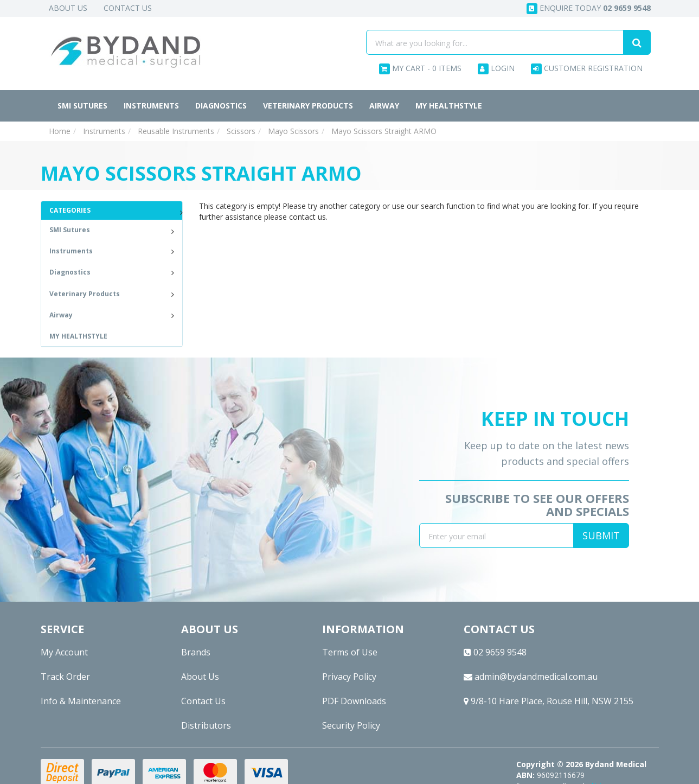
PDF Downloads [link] (354, 701)
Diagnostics (221, 106)
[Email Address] (496, 536)
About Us (68, 8)
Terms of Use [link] (350, 652)
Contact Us (128, 8)
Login (496, 69)
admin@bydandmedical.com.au (531, 677)
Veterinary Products (308, 106)
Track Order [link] (65, 677)
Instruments (151, 106)
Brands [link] (196, 652)
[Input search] (495, 42)
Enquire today (589, 8)
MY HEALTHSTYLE (449, 106)
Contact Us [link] (203, 701)
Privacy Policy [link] (349, 677)
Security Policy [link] (351, 725)
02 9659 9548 (495, 652)
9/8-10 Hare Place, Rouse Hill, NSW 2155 (549, 701)
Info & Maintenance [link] (81, 701)
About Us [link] (200, 677)
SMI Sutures (82, 106)
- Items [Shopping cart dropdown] (420, 69)
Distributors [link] (206, 725)
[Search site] (637, 42)
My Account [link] (64, 652)
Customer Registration (587, 69)
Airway (384, 106)
